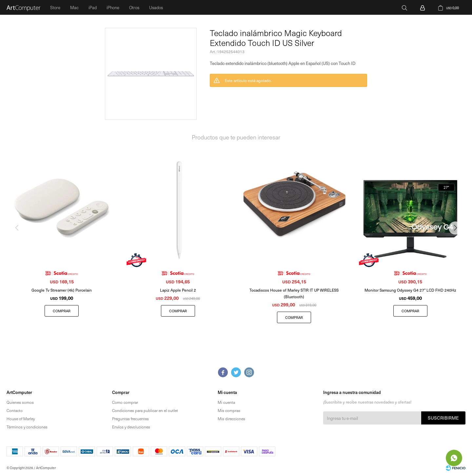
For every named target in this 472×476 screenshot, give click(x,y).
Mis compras (229, 410)
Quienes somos (20, 402)
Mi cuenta (226, 402)
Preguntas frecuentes (130, 419)
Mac (74, 7)
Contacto (15, 410)
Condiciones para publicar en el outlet (145, 410)
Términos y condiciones (27, 427)
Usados (156, 7)
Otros (134, 7)
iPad (93, 7)
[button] (458, 241)
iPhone (113, 7)
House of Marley (21, 419)
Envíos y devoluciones (131, 427)
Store (55, 7)
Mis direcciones (231, 419)
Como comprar (125, 402)
